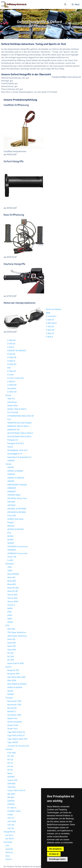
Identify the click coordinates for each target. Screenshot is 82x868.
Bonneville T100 (14, 681)
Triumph (9, 677)
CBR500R (12, 468)
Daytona (9, 832)
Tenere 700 (12, 760)
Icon (9, 399)
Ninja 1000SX (13, 554)
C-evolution (46, 296)
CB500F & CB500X (16, 457)
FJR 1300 (12, 732)
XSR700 (11, 780)
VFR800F (12, 529)
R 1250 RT (12, 351)
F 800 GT (44, 313)
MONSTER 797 (14, 409)
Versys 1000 (13, 581)
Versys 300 (12, 574)
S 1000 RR (12, 364)
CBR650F (12, 471)
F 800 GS (44, 309)
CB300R (11, 454)
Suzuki (8, 646)
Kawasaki (10, 543)
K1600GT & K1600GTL (17, 330)
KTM (7, 605)
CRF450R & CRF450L (17, 492)
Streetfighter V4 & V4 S (17, 430)
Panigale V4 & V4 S (16, 423)
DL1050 (11, 674)
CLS (7, 825)
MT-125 (11, 736)
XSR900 (11, 784)
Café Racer (12, 382)
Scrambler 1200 (14, 694)
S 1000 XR (12, 371)
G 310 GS (11, 323)
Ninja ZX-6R (13, 571)
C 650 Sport (46, 303)
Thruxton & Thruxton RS (18, 725)
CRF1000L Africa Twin (17, 478)
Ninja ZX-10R (13, 567)
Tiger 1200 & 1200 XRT (17, 719)
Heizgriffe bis (9, 811)
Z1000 (10, 602)
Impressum (18, 861)
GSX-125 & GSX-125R (16, 657)
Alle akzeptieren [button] (55, 849)
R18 (9, 347)
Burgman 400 (13, 653)
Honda (8, 444)
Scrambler (12, 368)
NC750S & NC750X (16, 509)
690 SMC (11, 609)
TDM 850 (11, 763)
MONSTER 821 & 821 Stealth (20, 402)
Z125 (9, 591)
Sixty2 (10, 426)
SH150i (10, 519)
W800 (10, 588)
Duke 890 (12, 629)
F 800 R (11, 316)
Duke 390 (12, 622)
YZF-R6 (11, 808)
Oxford (9, 839)
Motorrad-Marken (48, 289)
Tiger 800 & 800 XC (16, 712)
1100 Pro (11, 378)
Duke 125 (11, 619)
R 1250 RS (12, 344)
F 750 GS (44, 306)
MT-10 (10, 749)
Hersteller (8, 822)
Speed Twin (12, 698)
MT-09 (10, 746)
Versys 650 (12, 578)
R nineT (11, 354)
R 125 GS (11, 334)
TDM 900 (11, 767)
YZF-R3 (11, 804)
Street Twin (12, 708)
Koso (8, 835)
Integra (11, 502)
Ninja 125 (11, 557)
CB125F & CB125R (15, 450)
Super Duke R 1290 (16, 643)
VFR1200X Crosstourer (18, 526)
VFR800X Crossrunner (17, 533)
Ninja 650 (12, 564)
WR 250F (11, 774)
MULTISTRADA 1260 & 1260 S (20, 413)
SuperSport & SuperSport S (19, 437)
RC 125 (10, 633)
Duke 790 (12, 626)
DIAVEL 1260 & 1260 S (17, 389)
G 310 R (11, 327)
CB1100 (11, 447)
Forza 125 (12, 495)
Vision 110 (12, 536)
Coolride (9, 829)
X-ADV (10, 540)
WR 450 (11, 777)
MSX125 (11, 505)
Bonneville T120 (14, 684)
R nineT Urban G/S (15, 358)
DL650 (10, 670)
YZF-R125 (12, 801)
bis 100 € (10, 818)
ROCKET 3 (12, 691)
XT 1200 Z (12, 787)
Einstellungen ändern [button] (57, 859)
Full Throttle (13, 392)
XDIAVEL (11, 440)
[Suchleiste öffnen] (65, 5)
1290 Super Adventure (17, 615)
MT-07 (10, 743)
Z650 (10, 598)
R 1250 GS (12, 337)
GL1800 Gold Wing (15, 499)
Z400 (10, 595)
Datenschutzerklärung (34, 861)
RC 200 (11, 636)
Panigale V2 (13, 419)
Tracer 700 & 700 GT (16, 770)
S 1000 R (11, 361)
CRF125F (11, 481)
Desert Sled (12, 385)
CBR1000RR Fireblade (17, 464)
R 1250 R (11, 340)
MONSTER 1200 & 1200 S (18, 406)
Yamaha (9, 729)
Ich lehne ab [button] (54, 854)
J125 (10, 547)
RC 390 (11, 639)
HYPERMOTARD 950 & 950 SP (21, 395)
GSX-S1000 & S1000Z (17, 664)
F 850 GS (11, 320)
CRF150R (11, 485)
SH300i (11, 523)
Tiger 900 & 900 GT (16, 715)
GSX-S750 (12, 660)
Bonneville (12, 688)
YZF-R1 (11, 798)
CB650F (11, 461)
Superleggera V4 (15, 433)
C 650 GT (44, 299)
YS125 (10, 794)
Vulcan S (11, 584)
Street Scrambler (15, 701)
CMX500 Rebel (14, 474)
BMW (42, 292)
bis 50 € (9, 815)
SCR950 (11, 756)
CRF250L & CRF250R (17, 488)
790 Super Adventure (17, 612)
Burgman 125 (13, 650)
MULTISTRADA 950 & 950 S (19, 416)
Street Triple (13, 705)
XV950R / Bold (14, 791)
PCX (9, 512)
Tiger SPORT (13, 722)
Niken (10, 753)
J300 (10, 550)
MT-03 (10, 739)
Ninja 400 (12, 560)
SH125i (10, 516)
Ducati (8, 375)
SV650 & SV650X (15, 667)
